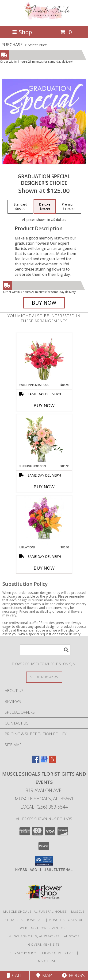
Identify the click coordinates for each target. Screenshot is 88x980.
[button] (44, 861)
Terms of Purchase (58, 953)
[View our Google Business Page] (44, 762)
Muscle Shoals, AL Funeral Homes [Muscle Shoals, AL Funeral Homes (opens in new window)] (35, 911)
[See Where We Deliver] (44, 677)
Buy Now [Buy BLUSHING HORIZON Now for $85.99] (44, 487)
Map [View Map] (44, 975)
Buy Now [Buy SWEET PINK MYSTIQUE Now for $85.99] (44, 405)
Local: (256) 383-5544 (44, 807)
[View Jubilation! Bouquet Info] (44, 520)
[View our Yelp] (53, 762)
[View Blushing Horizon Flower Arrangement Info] (44, 439)
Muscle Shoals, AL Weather (34, 936)
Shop (22, 32)
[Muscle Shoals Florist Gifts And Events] (44, 19)
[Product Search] (45, 650)
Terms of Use (44, 961)
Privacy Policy (23, 953)
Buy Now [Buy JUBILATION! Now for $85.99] (44, 568)
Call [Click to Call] (15, 975)
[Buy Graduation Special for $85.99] (44, 303)
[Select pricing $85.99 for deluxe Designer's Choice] (45, 207)
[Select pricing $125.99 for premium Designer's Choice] (69, 207)
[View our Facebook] (36, 762)
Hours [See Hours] (73, 975)
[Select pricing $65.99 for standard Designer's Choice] (20, 207)
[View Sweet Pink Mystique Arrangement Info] (44, 358)
